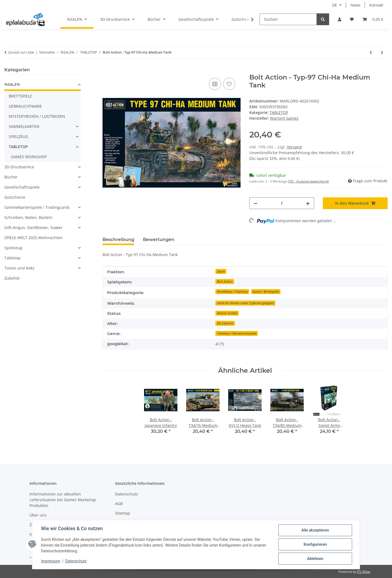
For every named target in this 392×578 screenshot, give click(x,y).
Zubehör (12, 278)
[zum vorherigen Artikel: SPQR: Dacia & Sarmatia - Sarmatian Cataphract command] (371, 52)
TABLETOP (279, 112)
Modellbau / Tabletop (232, 292)
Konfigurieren (315, 544)
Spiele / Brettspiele (266, 292)
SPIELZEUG (18, 137)
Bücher (11, 177)
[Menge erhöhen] (308, 203)
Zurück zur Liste (21, 52)
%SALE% (12, 84)
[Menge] (282, 203)
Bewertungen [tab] (159, 240)
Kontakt (376, 5)
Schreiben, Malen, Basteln (28, 217)
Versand (294, 147)
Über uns (38, 515)
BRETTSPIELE (20, 96)
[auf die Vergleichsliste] (215, 84)
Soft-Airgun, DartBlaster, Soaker (33, 228)
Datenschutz (76, 561)
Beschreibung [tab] (118, 240)
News (356, 5)
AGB (119, 504)
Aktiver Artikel (227, 313)
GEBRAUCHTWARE (25, 106)
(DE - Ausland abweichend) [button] (308, 181)
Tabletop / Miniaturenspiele (237, 333)
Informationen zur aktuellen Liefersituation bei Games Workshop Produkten (63, 500)
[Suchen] (288, 19)
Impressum (51, 561)
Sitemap (123, 513)
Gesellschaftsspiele (22, 187)
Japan (221, 271)
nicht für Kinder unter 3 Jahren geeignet (245, 303)
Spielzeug (13, 248)
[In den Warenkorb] (107, 71)
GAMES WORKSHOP (29, 157)
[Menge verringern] (256, 203)
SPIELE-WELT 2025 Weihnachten (33, 238)
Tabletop (12, 258)
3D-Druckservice (19, 167)
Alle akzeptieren (315, 530)
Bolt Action (225, 281)
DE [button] (335, 5)
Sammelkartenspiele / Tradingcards (37, 207)
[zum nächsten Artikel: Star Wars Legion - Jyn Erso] (382, 52)
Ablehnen (315, 559)
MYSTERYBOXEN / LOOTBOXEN (37, 116)
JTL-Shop (364, 572)
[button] (340, 19)
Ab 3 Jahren (225, 323)
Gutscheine (15, 197)
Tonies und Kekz (19, 268)
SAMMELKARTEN (24, 126)
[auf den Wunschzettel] (229, 84)
